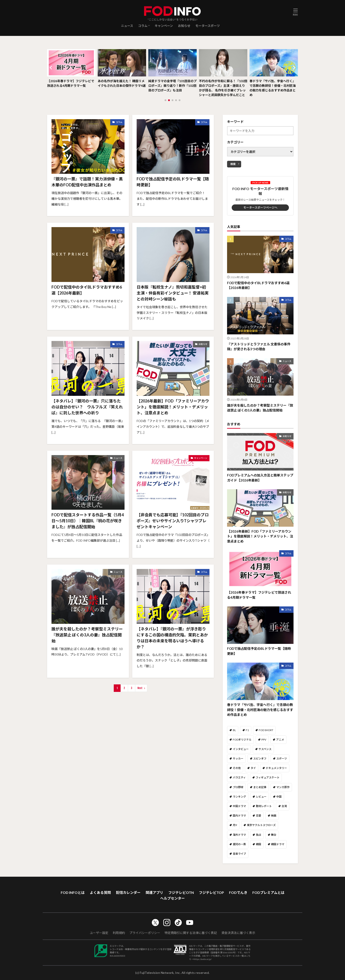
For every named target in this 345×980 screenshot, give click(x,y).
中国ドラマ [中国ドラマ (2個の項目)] (239, 806)
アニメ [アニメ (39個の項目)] (280, 740)
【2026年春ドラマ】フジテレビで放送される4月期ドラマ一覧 (71, 83)
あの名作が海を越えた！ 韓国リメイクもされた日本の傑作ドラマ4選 (122, 83)
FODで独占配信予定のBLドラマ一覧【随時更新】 (173, 182)
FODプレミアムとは (268, 892)
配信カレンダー (128, 892)
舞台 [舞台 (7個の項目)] (274, 835)
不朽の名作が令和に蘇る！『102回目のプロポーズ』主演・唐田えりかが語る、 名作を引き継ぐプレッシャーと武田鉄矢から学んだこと (223, 88)
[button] (51, 68)
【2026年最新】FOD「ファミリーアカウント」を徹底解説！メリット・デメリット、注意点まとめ (173, 407)
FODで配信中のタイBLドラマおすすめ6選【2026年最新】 (87, 290)
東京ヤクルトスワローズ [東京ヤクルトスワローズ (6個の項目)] (261, 825)
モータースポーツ (208, 26)
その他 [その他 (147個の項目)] (237, 768)
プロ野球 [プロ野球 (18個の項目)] (238, 787)
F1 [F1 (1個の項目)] (247, 730)
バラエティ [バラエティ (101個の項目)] (239, 777)
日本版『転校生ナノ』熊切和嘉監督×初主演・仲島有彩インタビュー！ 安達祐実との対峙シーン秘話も (173, 293)
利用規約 (119, 933)
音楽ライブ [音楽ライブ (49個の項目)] (239, 854)
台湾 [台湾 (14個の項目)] (284, 806)
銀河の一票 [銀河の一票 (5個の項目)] (239, 844)
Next (140, 688)
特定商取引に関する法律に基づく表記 (191, 933)
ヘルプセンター (172, 898)
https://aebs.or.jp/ (203, 959)
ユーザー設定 (99, 933)
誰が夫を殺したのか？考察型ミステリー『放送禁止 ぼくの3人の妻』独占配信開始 (87, 635)
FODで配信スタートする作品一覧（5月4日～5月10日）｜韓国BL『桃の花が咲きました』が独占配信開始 (88, 521)
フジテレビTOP (211, 892)
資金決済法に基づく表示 (238, 933)
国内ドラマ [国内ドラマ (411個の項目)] (239, 816)
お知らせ (184, 26)
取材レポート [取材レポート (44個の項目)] (264, 806)
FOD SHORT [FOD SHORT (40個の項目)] (266, 730)
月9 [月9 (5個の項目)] (235, 825)
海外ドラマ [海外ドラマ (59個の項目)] (239, 835)
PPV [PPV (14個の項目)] (264, 740)
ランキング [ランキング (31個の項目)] (239, 797)
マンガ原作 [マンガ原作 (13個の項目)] (283, 787)
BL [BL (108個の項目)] (234, 730)
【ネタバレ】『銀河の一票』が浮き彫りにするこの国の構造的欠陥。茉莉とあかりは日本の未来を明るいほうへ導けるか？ (172, 638)
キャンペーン (164, 26)
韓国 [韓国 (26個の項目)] (259, 844)
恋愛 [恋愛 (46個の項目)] (259, 816)
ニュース (127, 26)
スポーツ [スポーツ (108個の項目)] (282, 759)
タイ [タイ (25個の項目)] (253, 768)
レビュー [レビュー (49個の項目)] (261, 797)
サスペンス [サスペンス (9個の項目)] (265, 749)
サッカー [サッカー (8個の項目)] (238, 759)
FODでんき (238, 892)
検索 (233, 164)
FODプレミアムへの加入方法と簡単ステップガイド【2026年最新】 (260, 478)
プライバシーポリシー (145, 933)
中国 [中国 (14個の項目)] (279, 797)
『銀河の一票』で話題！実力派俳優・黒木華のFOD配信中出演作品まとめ (87, 182)
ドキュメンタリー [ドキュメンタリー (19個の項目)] (276, 768)
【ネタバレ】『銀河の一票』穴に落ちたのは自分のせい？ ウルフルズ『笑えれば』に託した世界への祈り (87, 407)
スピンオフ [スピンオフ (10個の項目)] (260, 759)
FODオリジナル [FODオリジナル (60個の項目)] (242, 740)
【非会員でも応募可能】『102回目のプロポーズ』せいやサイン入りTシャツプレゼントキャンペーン (173, 521)
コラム (143, 26)
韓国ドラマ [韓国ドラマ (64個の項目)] (278, 844)
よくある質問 (100, 892)
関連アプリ (154, 892)
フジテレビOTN (181, 892)
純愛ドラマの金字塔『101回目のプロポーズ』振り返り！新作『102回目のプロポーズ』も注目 (172, 86)
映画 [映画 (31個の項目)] (274, 816)
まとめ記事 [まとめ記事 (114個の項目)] (260, 787)
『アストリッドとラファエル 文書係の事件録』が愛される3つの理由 (259, 347)
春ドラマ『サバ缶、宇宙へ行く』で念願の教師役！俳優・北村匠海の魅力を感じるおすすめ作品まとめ (273, 88)
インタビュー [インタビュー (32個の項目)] (241, 749)
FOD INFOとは (73, 892)
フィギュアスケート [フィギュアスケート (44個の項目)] (268, 777)
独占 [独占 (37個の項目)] (259, 835)
